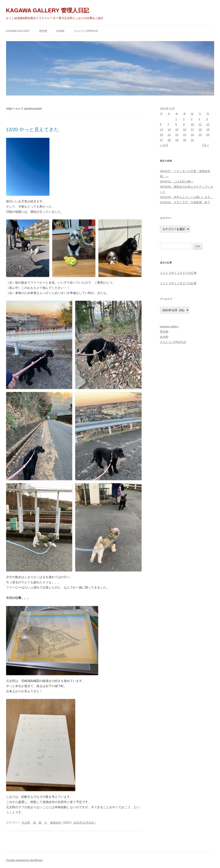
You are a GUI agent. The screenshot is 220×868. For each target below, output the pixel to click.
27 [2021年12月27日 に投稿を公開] (161, 140)
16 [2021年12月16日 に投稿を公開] (185, 129)
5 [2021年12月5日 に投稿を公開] (207, 119)
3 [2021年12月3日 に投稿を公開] (191, 119)
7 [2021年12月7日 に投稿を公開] (168, 124)
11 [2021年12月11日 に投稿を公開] (200, 124)
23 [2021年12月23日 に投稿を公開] (185, 135)
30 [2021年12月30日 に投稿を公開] (185, 140)
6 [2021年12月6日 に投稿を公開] (161, 124)
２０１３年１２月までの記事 (178, 273)
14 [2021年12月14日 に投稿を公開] (169, 129)
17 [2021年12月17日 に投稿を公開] (192, 129)
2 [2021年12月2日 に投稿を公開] (184, 119)
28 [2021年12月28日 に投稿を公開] (169, 140)
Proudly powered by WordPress (24, 860)
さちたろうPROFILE (86, 31)
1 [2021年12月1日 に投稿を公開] (176, 119)
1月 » (205, 145)
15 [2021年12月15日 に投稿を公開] (177, 129)
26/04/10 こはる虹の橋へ (177, 181)
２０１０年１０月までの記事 (178, 283)
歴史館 (43, 31)
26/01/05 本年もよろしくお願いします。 (187, 197)
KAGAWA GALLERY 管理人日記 (48, 10)
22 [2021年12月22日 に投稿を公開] (177, 135)
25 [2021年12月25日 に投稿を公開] (200, 135)
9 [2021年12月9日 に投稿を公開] (184, 124)
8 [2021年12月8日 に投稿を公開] (176, 124)
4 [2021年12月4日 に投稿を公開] (199, 119)
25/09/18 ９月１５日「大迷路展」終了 (185, 202)
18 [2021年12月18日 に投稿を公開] (200, 129)
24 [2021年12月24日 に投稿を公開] (192, 135)
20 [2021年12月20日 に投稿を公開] (161, 135)
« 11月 (164, 145)
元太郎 (26, 823)
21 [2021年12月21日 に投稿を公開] (169, 135)
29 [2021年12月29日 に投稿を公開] (177, 140)
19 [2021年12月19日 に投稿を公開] (208, 129)
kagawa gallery (18, 31)
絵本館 (60, 31)
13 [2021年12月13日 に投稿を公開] (161, 129)
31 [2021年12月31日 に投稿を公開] (192, 140)
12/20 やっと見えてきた (33, 129)
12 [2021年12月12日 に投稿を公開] (208, 124)
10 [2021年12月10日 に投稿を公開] (192, 124)
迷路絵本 (55, 823)
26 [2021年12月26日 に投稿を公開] (208, 135)
